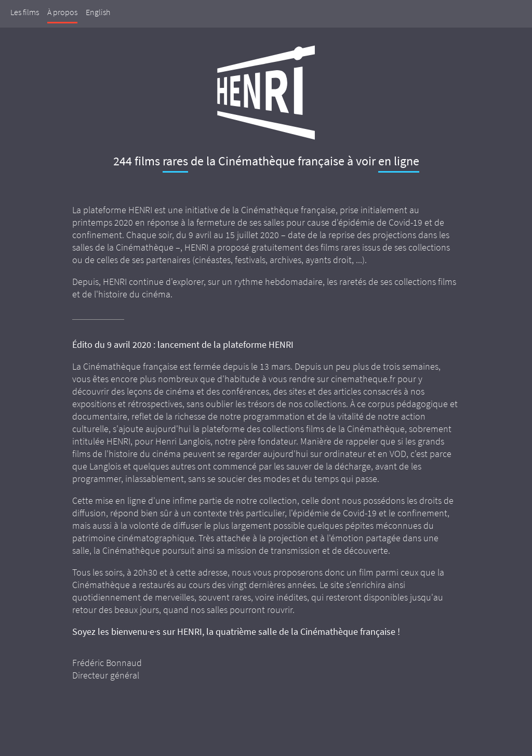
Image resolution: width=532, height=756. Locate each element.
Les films (25, 12)
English (98, 12)
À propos (62, 12)
